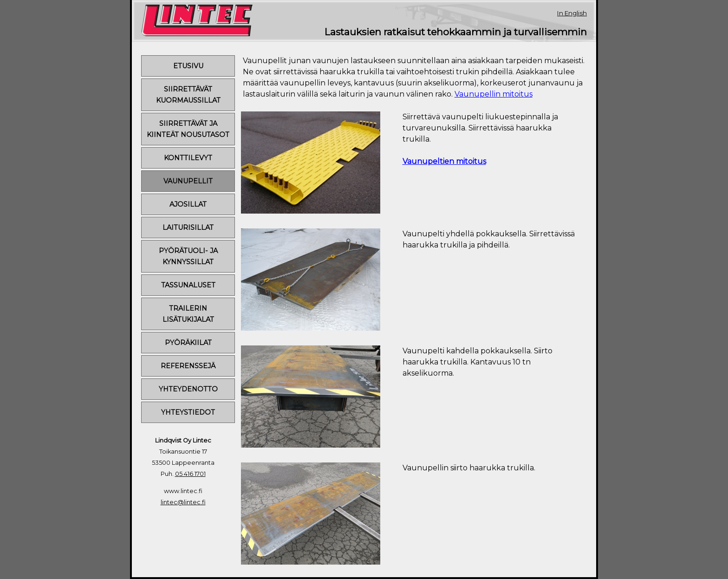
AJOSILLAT (188, 204)
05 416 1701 (190, 474)
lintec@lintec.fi (183, 502)
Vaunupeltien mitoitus (444, 161)
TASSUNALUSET (188, 285)
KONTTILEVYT (188, 158)
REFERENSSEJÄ (188, 366)
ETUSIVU (188, 66)
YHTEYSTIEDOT (188, 412)
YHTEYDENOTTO (188, 389)
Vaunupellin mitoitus (494, 94)
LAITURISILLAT (188, 228)
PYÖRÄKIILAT (188, 343)
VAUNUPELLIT (188, 181)
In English (572, 13)
